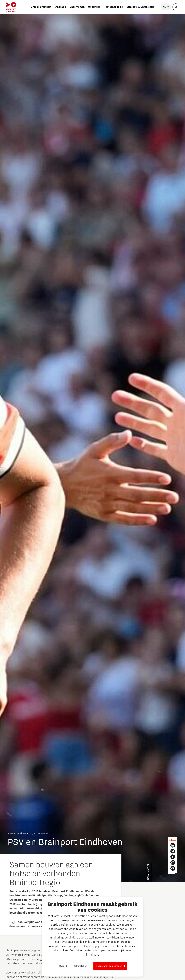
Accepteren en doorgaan (109, 966)
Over (62, 966)
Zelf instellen (80, 966)
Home (10, 833)
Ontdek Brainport (24, 833)
